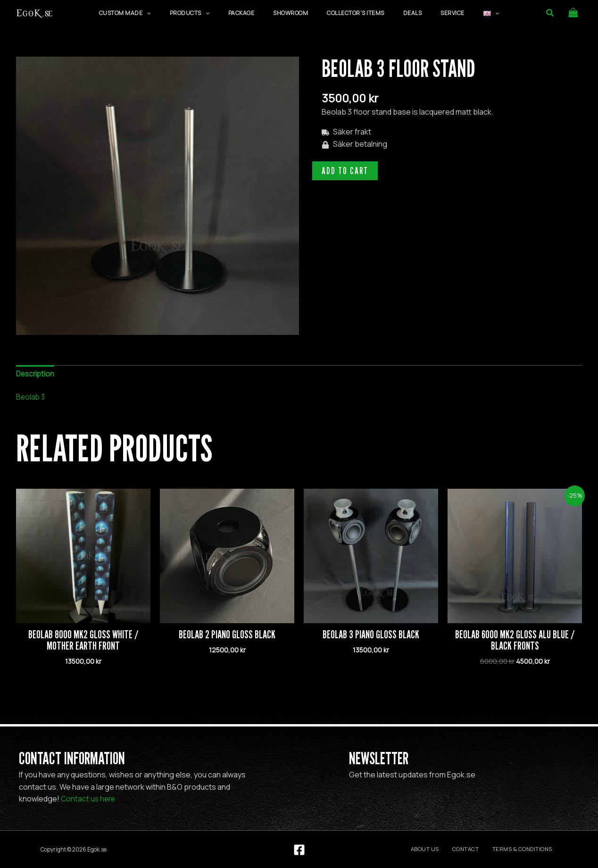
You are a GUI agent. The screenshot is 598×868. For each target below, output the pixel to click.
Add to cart (345, 171)
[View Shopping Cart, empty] (573, 13)
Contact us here (89, 799)
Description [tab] (36, 375)
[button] (550, 13)
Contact (476, 849)
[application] (180, 13)
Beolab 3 (31, 398)
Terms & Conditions (526, 849)
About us (442, 849)
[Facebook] (299, 850)
